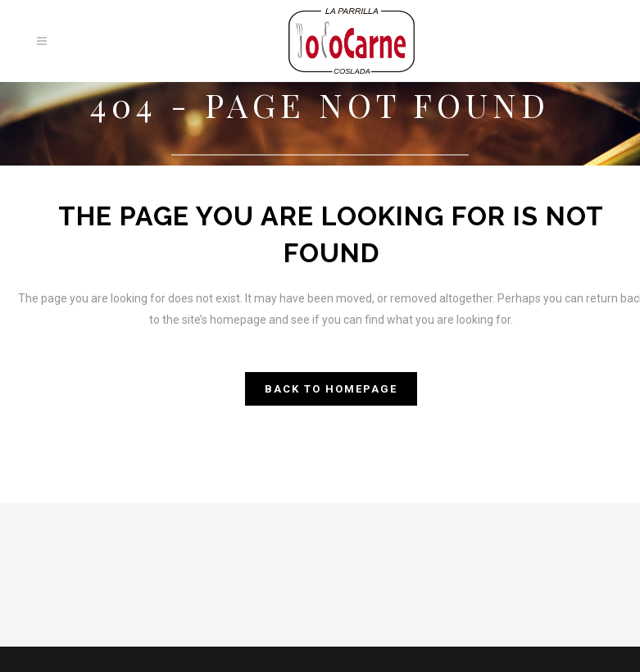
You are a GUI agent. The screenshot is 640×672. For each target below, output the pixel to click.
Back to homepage (331, 389)
